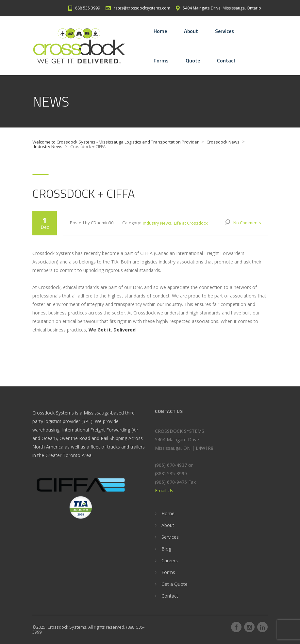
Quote (193, 60)
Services (225, 31)
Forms (161, 60)
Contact (226, 60)
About (191, 31)
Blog (166, 549)
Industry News (157, 223)
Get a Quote (175, 584)
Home (160, 31)
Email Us (164, 491)
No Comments (247, 223)
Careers (170, 560)
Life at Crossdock (191, 223)
